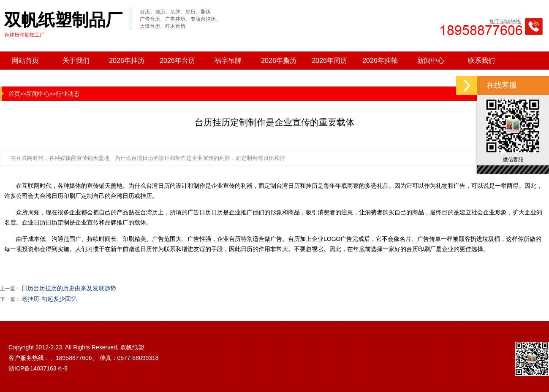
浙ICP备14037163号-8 (38, 368)
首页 (14, 94)
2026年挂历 (127, 61)
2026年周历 (329, 61)
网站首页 (25, 61)
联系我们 (481, 61)
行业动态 (68, 94)
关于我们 (76, 61)
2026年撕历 (279, 61)
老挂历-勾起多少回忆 (49, 299)
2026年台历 (177, 61)
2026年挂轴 (380, 61)
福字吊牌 (228, 61)
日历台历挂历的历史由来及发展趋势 (69, 288)
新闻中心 (431, 61)
